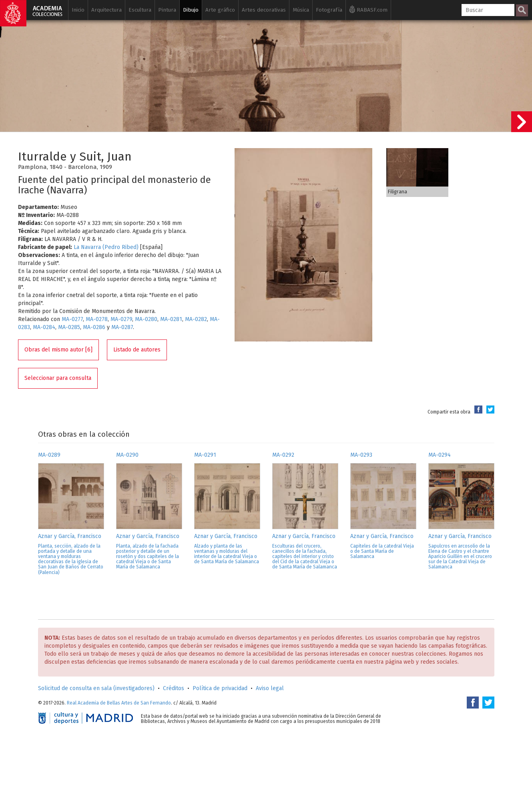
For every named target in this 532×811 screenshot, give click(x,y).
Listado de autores (137, 350)
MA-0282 (196, 319)
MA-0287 (122, 327)
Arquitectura (106, 10)
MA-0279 (121, 319)
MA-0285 (69, 327)
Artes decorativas (264, 10)
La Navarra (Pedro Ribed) (106, 247)
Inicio (78, 10)
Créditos (174, 688)
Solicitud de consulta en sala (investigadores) (96, 688)
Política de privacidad (220, 688)
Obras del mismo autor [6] (58, 350)
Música (301, 10)
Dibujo (191, 10)
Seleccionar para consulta (58, 378)
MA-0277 (72, 319)
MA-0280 (146, 319)
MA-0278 (97, 319)
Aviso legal (270, 688)
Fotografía (329, 10)
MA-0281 (171, 319)
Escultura (140, 10)
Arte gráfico (220, 10)
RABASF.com (368, 9)
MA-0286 (94, 327)
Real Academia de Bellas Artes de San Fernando (119, 703)
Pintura (167, 10)
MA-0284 (44, 327)
